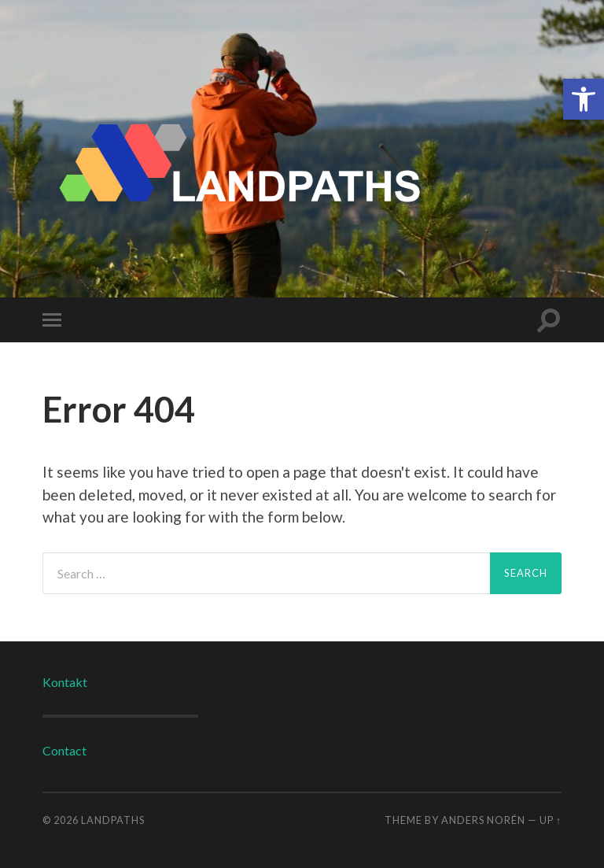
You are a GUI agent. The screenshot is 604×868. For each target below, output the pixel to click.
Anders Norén (483, 820)
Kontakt (65, 682)
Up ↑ (551, 820)
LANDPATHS (113, 820)
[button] (584, 99)
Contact (64, 750)
